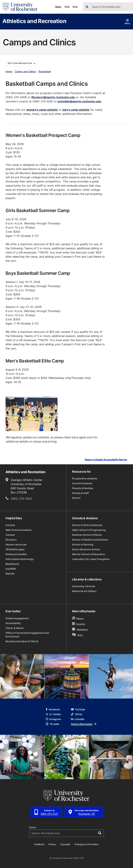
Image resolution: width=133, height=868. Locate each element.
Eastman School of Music (87, 535)
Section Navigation (21, 63)
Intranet (10, 525)
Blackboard (12, 564)
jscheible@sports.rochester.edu (79, 101)
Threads (52, 724)
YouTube (78, 709)
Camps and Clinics (25, 71)
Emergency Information (87, 844)
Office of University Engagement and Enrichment (27, 635)
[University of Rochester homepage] (20, 7)
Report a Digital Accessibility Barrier (106, 460)
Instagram (53, 719)
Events (78, 624)
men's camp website (76, 110)
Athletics (80, 630)
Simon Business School (86, 549)
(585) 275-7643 (21, 499)
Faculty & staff (80, 493)
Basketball (45, 71)
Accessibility (13, 623)
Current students (82, 483)
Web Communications (19, 530)
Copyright (65, 844)
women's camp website (42, 110)
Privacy (52, 844)
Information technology (20, 559)
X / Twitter (53, 714)
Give (75, 7)
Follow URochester (84, 724)
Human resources (16, 544)
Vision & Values (15, 628)
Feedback (39, 844)
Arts (77, 635)
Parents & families (83, 488)
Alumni (76, 498)
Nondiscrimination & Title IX (22, 641)
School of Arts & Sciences (87, 525)
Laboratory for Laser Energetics (91, 559)
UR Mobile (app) (15, 549)
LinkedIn (78, 719)
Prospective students (85, 478)
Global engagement (17, 618)
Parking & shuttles (16, 554)
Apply (58, 7)
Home (9, 71)
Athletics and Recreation (34, 21)
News (78, 618)
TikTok (77, 714)
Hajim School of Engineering (89, 530)
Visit (67, 7)
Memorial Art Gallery (84, 591)
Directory (11, 540)
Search (33, 827)
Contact (10, 535)
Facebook (53, 709)
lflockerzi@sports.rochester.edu (53, 97)
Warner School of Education (89, 554)
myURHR (11, 569)
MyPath (10, 574)
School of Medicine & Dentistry (90, 540)
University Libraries (84, 586)
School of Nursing (83, 544)
